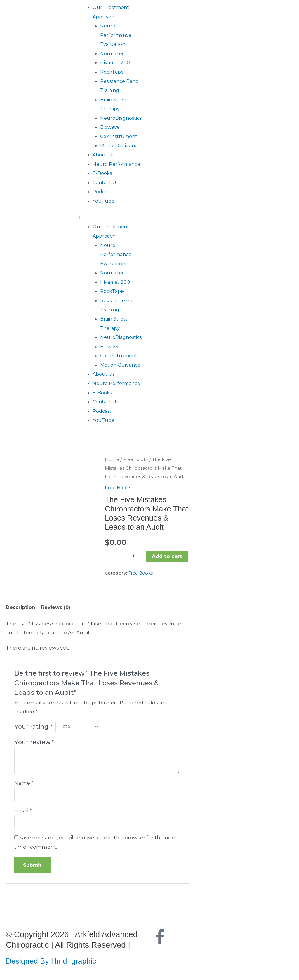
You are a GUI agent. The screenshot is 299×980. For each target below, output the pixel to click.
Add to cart (168, 556)
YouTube (104, 201)
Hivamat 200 (116, 62)
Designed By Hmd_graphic (54, 963)
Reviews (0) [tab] (58, 608)
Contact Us (107, 182)
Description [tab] (21, 608)
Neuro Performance (118, 164)
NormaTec (114, 53)
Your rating (33, 727)
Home (112, 459)
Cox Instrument (120, 136)
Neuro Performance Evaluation (117, 35)
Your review (34, 743)
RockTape (113, 72)
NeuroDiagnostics (123, 118)
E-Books (103, 173)
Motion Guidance (122, 145)
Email (23, 812)
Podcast (103, 192)
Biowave (111, 127)
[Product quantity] (122, 556)
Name (24, 784)
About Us (104, 155)
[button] (112, 218)
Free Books (136, 459)
